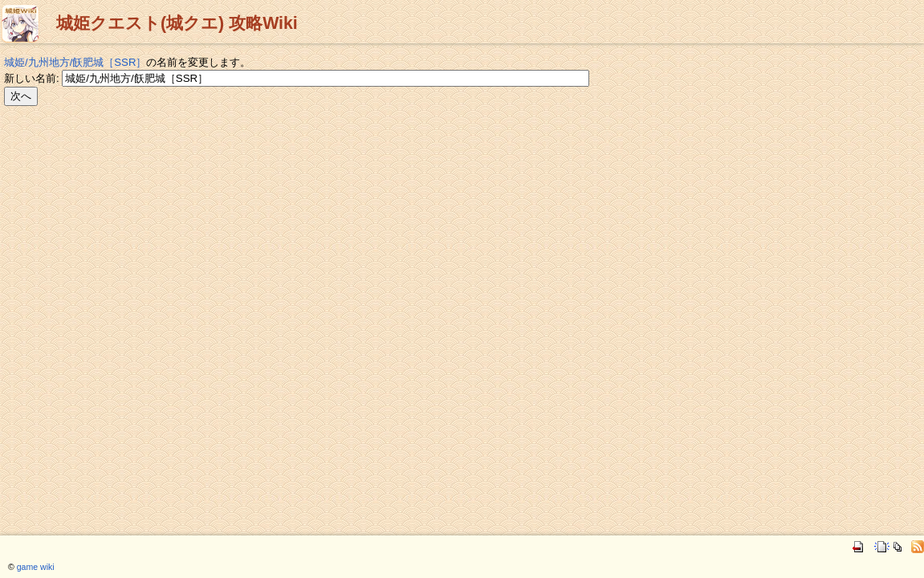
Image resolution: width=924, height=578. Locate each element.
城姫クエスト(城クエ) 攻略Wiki (177, 23)
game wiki (36, 567)
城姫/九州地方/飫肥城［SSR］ (75, 62)
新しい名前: (32, 78)
